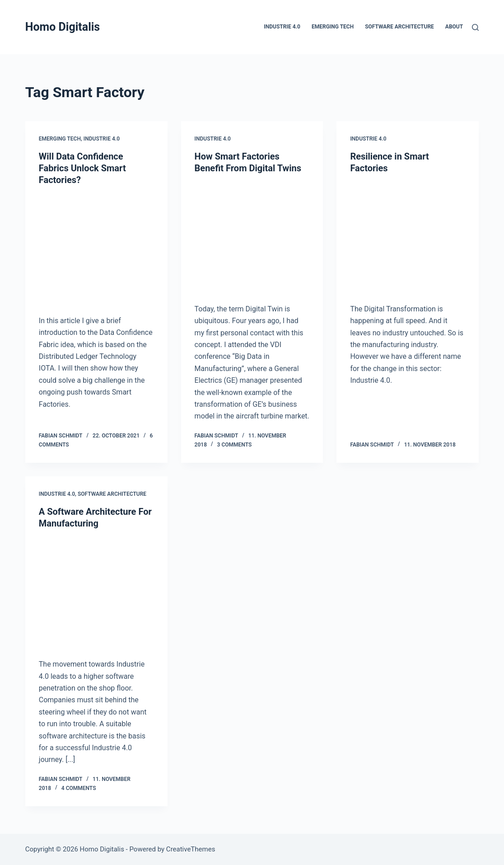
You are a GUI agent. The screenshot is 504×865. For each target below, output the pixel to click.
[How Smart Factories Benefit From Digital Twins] (252, 236)
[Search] (475, 27)
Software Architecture (399, 27)
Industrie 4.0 (282, 27)
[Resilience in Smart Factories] (408, 236)
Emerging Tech (333, 27)
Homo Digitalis (63, 27)
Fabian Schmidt (61, 436)
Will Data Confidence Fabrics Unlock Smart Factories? (82, 168)
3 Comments (235, 445)
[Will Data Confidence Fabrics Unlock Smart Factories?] (96, 248)
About (454, 27)
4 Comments (79, 788)
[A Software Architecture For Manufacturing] (96, 592)
